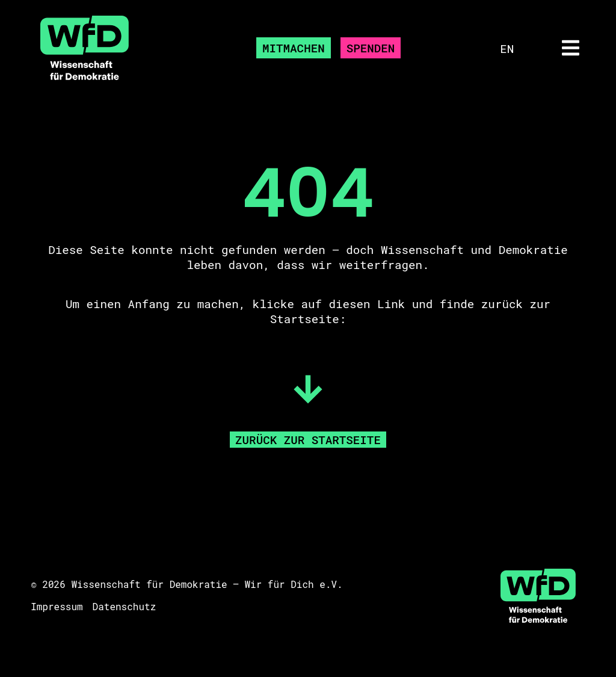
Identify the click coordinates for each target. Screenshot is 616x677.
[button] (570, 48)
